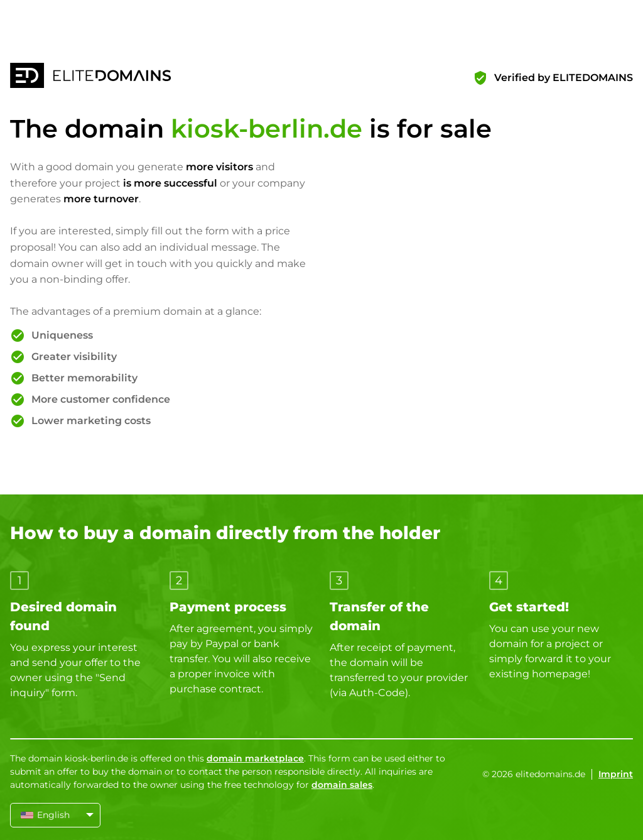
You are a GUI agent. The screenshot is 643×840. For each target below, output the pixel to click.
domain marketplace (255, 758)
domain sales (342, 785)
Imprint (616, 774)
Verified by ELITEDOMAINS (564, 78)
